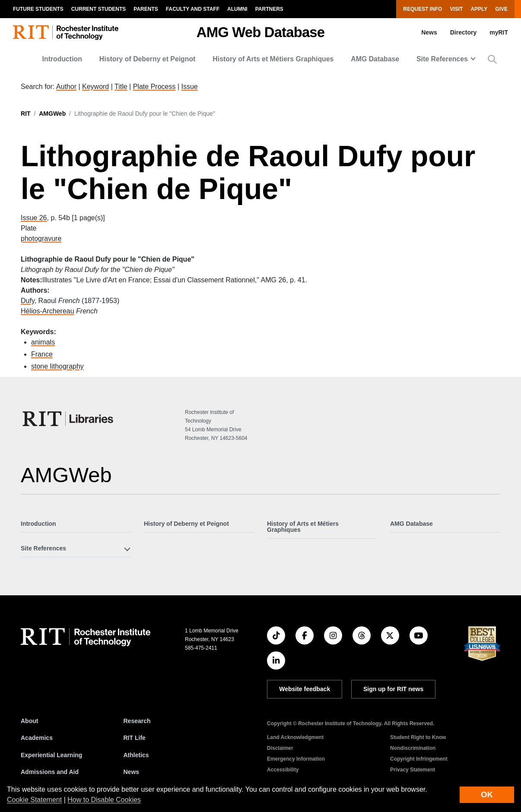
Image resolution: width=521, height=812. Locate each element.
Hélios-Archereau (48, 311)
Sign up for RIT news (393, 689)
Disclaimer (280, 748)
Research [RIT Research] (137, 721)
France (42, 354)
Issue (189, 87)
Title (121, 87)
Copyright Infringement (419, 759)
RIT (26, 114)
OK (487, 795)
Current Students (99, 9)
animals (43, 342)
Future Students (38, 9)
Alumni (237, 9)
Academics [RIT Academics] (37, 738)
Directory (463, 32)
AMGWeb (52, 114)
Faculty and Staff (193, 9)
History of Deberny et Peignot (148, 59)
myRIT (499, 32)
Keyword (95, 87)
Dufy (28, 301)
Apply (479, 9)
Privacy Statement (413, 770)
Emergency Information (296, 759)
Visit (456, 9)
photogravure (41, 239)
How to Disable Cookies (104, 800)
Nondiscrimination (413, 748)
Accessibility (283, 770)
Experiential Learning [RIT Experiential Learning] (51, 755)
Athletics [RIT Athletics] (136, 755)
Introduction (62, 59)
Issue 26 (34, 218)
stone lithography (57, 366)
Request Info (423, 9)
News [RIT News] (132, 772)
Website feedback (305, 689)
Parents (146, 9)
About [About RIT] (29, 721)
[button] (492, 59)
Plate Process (154, 87)
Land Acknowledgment (295, 737)
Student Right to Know (418, 737)
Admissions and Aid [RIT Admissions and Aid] (50, 772)
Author (66, 87)
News (429, 32)
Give (501, 9)
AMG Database (375, 59)
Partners (269, 9)
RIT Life (135, 738)
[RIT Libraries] (69, 419)
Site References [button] (442, 59)
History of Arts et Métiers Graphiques (273, 59)
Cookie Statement (34, 800)
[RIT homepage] (66, 33)
